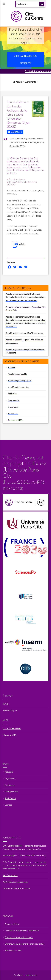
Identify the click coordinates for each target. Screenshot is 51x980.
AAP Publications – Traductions (17, 889)
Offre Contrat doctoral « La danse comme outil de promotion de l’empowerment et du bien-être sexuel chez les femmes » (25, 866)
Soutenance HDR (15, 420)
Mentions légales (10, 711)
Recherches (10, 785)
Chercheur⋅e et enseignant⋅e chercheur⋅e (22, 931)
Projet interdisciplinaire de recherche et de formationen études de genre (26, 36)
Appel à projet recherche (18, 387)
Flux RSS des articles (12, 728)
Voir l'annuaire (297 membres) (26, 60)
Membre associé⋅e (13, 951)
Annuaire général (12, 924)
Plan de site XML (10, 735)
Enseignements (11, 792)
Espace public (13, 400)
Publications (13, 414)
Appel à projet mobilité (17, 374)
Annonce (11, 367)
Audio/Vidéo (10, 798)
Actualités (9, 772)
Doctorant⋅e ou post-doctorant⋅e (19, 937)
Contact (8, 805)
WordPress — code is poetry (26, 975)
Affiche (23, 244)
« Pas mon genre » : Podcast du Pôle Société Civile (24, 856)
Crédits (6, 704)
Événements (30, 82)
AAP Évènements (10, 875)
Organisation (10, 779)
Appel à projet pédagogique (19, 381)
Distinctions (13, 394)
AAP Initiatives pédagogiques (15, 882)
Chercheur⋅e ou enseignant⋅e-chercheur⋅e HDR (25, 944)
